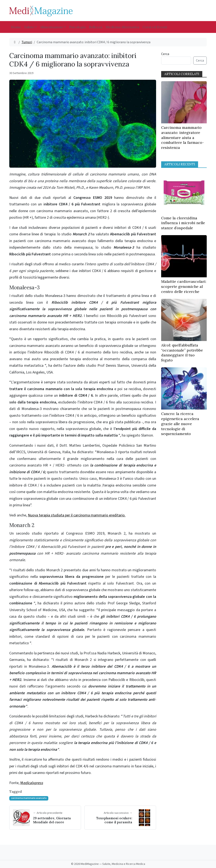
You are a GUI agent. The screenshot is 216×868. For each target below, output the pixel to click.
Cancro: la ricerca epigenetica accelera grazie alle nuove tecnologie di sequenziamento (180, 424)
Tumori (27, 42)
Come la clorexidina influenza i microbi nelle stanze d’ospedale (183, 223)
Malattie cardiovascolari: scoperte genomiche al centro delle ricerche (184, 286)
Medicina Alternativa (122, 27)
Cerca (165, 54)
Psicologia (77, 27)
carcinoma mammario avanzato (29, 798)
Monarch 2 (22, 525)
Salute (29, 27)
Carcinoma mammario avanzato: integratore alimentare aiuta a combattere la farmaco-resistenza (183, 137)
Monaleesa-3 (24, 288)
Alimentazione (52, 27)
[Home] (15, 42)
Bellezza (96, 27)
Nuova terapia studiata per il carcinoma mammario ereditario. (77, 515)
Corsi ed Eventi (155, 27)
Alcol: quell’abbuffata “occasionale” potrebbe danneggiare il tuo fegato (182, 353)
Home (16, 27)
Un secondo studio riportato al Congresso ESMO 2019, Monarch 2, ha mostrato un (83, 547)
